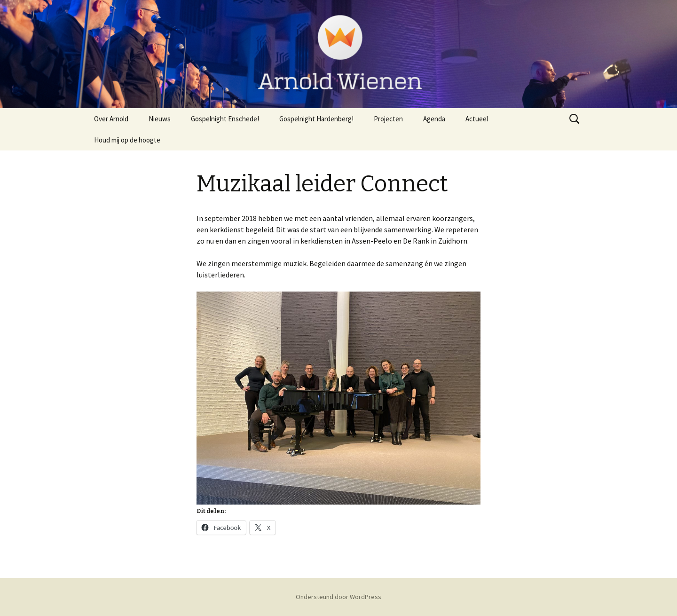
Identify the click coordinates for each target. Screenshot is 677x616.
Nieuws (160, 119)
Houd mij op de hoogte (127, 140)
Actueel (477, 119)
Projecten (388, 119)
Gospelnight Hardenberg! (316, 119)
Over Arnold (111, 119)
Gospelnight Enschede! (225, 119)
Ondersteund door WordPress (338, 597)
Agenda (434, 119)
